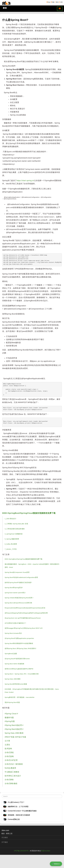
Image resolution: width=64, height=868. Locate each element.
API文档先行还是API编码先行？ (16, 623)
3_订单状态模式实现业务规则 (15, 529)
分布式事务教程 (11, 784)
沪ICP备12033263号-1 (22, 851)
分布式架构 (9, 756)
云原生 (7, 745)
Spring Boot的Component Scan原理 (17, 572)
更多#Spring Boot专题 (12, 702)
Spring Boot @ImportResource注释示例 (18, 603)
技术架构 (8, 749)
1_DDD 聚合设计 (10, 519)
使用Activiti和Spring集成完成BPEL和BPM (19, 669)
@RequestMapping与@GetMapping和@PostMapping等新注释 (26, 613)
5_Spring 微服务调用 (12, 539)
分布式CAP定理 (11, 760)
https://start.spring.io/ (25, 181)
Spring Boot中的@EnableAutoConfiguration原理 (21, 577)
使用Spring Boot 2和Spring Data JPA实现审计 (20, 648)
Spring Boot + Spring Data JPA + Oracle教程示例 (22, 674)
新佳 (57, 2)
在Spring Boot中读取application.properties (19, 638)
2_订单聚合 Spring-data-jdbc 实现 (16, 524)
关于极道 (5, 842)
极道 (5, 8)
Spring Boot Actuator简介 (13, 633)
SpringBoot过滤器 (11, 654)
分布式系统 (9, 752)
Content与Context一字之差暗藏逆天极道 (22, 811)
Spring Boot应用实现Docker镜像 (16, 684)
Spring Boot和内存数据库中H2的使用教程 (19, 643)
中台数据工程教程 (12, 772)
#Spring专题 (10, 721)
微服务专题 (9, 718)
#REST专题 (9, 737)
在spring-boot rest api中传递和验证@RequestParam (23, 618)
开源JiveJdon (45, 851)
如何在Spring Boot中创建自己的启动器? (18, 582)
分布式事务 (9, 780)
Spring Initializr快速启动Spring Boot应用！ (19, 598)
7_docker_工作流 (11, 549)
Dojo (48, 2)
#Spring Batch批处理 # (14, 725)
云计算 (7, 741)
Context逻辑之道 (14, 819)
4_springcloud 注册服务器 (14, 534)
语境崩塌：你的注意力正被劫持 (19, 815)
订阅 (61, 2)
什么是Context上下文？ (16, 802)
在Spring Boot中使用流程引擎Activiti (17, 659)
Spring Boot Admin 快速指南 (14, 664)
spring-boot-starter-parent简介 (15, 593)
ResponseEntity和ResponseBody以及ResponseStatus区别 (25, 608)
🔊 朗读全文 (56, 864)
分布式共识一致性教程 (14, 764)
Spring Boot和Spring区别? (14, 588)
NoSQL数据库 (10, 768)
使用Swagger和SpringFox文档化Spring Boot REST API (24, 628)
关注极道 (5, 837)
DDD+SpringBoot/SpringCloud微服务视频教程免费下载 (29, 513)
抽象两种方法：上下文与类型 (18, 807)
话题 (53, 2)
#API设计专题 (20, 737)
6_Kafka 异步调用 (11, 544)
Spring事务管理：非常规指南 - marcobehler (20, 697)
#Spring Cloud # (11, 714)
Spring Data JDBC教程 (13, 679)
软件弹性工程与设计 (13, 776)
